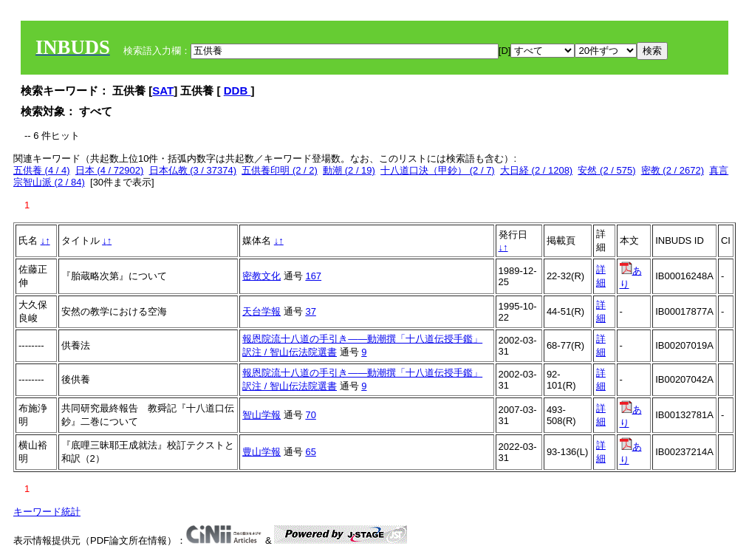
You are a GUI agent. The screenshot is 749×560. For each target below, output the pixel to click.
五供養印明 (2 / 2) (280, 170)
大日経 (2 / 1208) (536, 170)
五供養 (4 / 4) (42, 170)
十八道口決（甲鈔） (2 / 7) (438, 170)
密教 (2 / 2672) (673, 170)
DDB (237, 91)
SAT (163, 91)
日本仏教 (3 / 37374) (193, 170)
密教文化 (261, 276)
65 (310, 452)
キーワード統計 (47, 512)
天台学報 (261, 311)
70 (310, 415)
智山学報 (261, 415)
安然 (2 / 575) (606, 170)
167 (313, 276)
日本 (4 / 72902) (110, 170)
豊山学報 (261, 452)
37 (310, 311)
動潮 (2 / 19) (349, 170)
